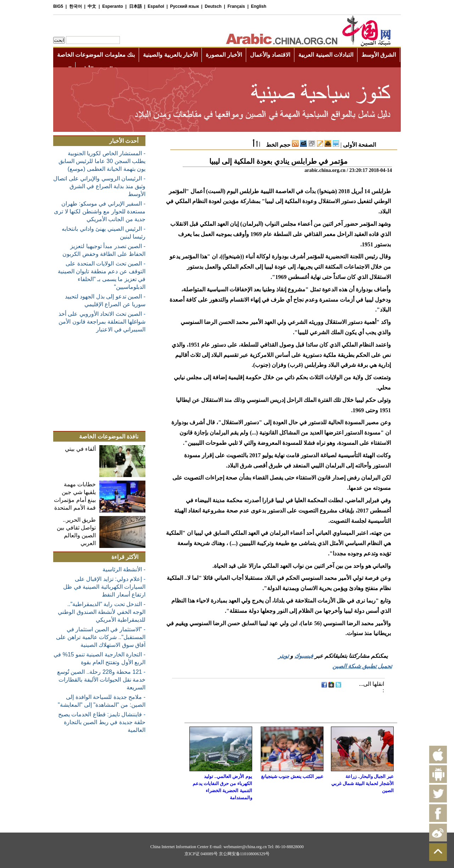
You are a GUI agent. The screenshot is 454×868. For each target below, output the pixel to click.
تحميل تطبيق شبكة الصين (362, 666)
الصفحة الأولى (359, 145)
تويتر (283, 656)
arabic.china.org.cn (325, 170)
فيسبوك (304, 656)
